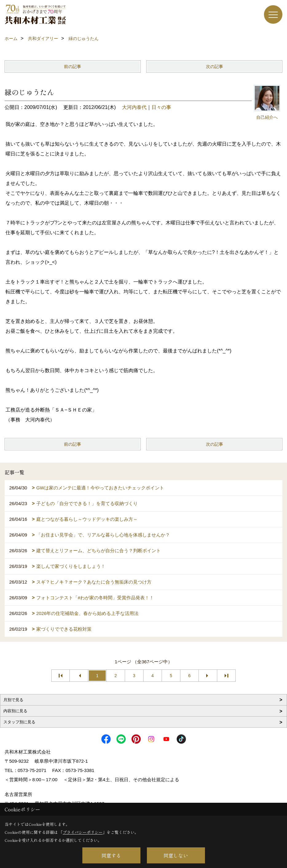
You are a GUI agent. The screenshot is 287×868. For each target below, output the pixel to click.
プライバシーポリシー (83, 832)
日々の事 (161, 107)
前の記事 (73, 66)
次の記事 (214, 66)
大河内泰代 (134, 107)
